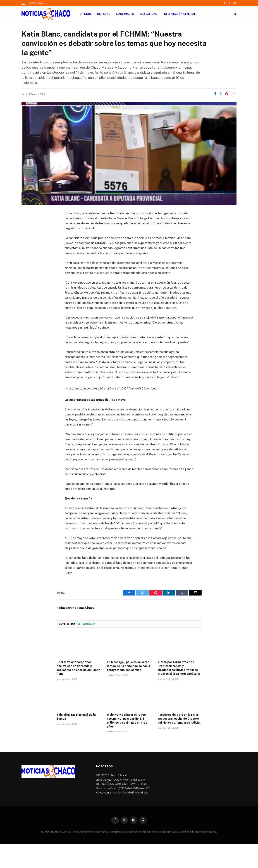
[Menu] (24, 3)
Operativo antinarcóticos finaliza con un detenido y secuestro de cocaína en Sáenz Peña (78, 668)
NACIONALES (125, 14)
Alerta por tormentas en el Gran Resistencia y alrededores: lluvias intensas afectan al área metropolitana (179, 668)
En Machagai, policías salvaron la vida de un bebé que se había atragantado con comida (128, 666)
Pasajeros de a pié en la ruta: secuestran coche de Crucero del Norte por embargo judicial (179, 719)
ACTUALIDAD (149, 14)
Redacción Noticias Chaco (75, 608)
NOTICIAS (104, 14)
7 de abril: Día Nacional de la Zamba (76, 717)
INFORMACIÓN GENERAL (180, 14)
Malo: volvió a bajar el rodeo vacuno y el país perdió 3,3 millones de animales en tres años (127, 721)
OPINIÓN (85, 14)
